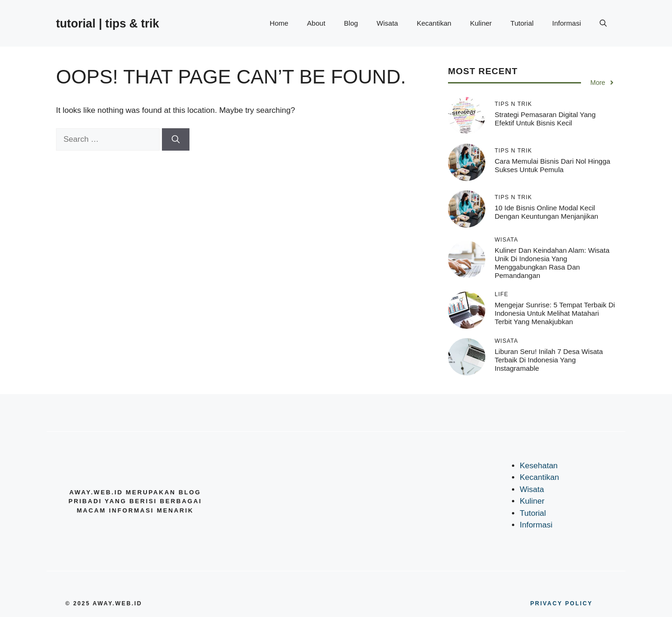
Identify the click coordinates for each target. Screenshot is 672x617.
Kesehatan (539, 466)
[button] (603, 23)
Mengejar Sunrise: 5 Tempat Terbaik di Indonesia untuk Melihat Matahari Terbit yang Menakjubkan (555, 313)
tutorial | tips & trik (108, 23)
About (316, 23)
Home (279, 23)
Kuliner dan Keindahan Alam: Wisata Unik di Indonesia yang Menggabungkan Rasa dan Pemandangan (552, 263)
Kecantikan (434, 23)
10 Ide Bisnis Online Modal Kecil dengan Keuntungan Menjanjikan (546, 212)
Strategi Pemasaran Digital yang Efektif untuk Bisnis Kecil (545, 119)
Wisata (387, 23)
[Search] (176, 139)
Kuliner (481, 23)
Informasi (567, 23)
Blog (351, 23)
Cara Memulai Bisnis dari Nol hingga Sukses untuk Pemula (553, 165)
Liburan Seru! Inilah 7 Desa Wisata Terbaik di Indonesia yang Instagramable (549, 360)
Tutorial (522, 23)
